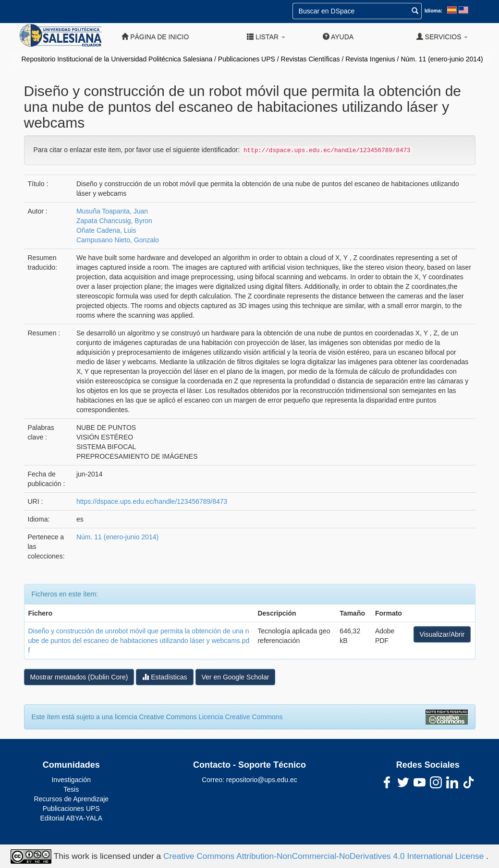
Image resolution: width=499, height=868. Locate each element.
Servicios (442, 37)
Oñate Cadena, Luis (106, 230)
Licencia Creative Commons (240, 717)
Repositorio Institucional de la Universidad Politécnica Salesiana (117, 59)
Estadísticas (164, 677)
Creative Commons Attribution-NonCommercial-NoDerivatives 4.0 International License (325, 856)
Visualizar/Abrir (442, 634)
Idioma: (433, 11)
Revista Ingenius (370, 59)
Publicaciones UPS (247, 59)
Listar (266, 37)
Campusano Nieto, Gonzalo (118, 240)
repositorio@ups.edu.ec (262, 780)
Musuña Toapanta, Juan (112, 211)
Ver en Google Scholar (236, 677)
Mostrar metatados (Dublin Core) (79, 677)
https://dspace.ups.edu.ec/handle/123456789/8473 (152, 501)
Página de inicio (155, 37)
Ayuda (338, 37)
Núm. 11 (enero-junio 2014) (442, 59)
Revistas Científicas (310, 59)
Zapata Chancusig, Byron (114, 221)
